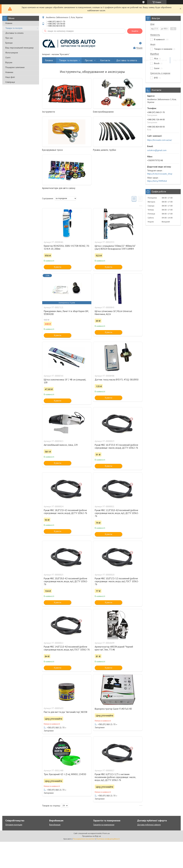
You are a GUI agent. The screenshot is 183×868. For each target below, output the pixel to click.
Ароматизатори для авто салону (59, 188)
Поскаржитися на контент (84, 839)
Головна (49, 60)
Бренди (9, 43)
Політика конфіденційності (108, 839)
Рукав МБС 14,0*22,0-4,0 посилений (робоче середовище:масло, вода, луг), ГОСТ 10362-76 (67, 648)
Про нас (9, 38)
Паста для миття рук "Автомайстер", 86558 (65, 712)
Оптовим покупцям (14, 825)
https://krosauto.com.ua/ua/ (160, 140)
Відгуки (9, 62)
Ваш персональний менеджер (20, 48)
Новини (9, 23)
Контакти (105, 60)
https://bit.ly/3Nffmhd (157, 181)
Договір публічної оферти (149, 825)
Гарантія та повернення (155, 60)
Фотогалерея (12, 53)
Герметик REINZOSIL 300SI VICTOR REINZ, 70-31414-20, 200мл (67, 247)
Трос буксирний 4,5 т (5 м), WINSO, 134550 (65, 774)
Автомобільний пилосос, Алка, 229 (61, 445)
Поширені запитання (15, 67)
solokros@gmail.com (157, 150)
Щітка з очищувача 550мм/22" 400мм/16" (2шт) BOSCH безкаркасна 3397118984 (115, 247)
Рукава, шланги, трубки (105, 150)
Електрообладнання (103, 112)
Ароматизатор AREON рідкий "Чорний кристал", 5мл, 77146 (114, 648)
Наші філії (10, 77)
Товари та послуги (14, 28)
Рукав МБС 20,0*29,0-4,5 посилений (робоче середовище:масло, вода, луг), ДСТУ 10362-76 (66, 581)
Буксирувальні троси (52, 150)
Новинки (9, 72)
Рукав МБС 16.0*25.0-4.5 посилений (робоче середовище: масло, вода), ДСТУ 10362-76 (116, 446)
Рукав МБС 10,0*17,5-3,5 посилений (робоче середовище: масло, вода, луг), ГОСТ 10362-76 (117, 581)
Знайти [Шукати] (135, 31)
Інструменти (49, 112)
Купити (58, 267)
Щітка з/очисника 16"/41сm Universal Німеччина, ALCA (113, 313)
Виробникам (55, 825)
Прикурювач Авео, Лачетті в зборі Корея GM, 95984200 (66, 313)
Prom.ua (106, 833)
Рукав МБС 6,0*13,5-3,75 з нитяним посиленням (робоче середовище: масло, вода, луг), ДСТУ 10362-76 (115, 777)
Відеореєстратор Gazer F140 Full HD (113, 709)
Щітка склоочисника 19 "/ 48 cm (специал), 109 (65, 381)
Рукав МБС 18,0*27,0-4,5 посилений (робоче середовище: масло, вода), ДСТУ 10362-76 (65, 512)
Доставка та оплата (14, 33)
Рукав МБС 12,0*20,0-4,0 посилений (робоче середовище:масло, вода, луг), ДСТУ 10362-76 (117, 513)
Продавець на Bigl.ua (91, 836)
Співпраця (10, 82)
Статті (8, 57)
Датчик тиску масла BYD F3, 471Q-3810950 (117, 380)
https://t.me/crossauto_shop (160, 174)
